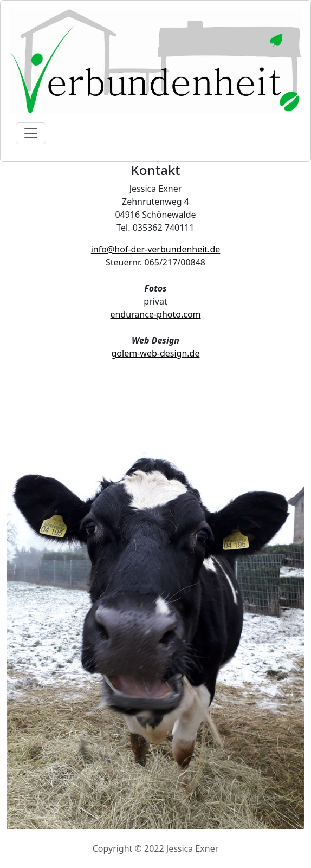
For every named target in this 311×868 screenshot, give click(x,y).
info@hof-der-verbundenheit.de (156, 249)
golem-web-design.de (156, 353)
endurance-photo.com (155, 314)
